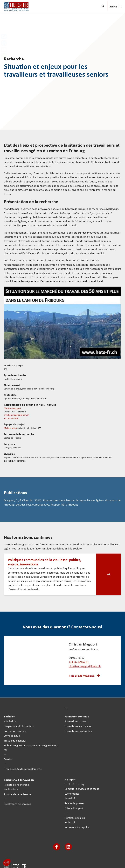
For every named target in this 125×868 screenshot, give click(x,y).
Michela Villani (11, 428)
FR (66, 708)
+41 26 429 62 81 (12, 418)
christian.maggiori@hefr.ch (16, 415)
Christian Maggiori (12, 408)
